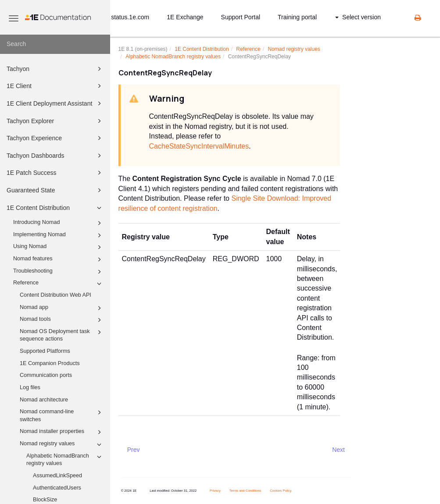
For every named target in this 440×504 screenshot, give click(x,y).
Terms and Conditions (245, 491)
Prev (134, 450)
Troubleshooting (59, 272)
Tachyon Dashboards (55, 156)
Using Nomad (59, 247)
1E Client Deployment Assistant (55, 103)
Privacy (215, 491)
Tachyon (55, 69)
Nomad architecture (44, 400)
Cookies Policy (281, 491)
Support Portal (241, 17)
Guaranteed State (55, 190)
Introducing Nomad (59, 223)
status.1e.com (130, 17)
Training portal (297, 17)
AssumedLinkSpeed (57, 476)
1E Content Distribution (55, 208)
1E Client (55, 86)
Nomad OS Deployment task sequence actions (62, 335)
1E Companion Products (50, 363)
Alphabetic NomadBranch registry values (65, 459)
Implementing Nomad (59, 235)
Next (338, 450)
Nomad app (62, 308)
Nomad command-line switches (62, 415)
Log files (30, 387)
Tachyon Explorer (55, 121)
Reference (59, 284)
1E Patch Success (55, 173)
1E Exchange (185, 17)
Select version (358, 17)
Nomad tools (62, 320)
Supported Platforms (45, 351)
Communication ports (46, 375)
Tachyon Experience (55, 138)
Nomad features (59, 259)
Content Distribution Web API (55, 295)
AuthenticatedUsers (57, 488)
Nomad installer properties (62, 432)
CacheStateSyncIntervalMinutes (199, 146)
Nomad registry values (62, 444)
